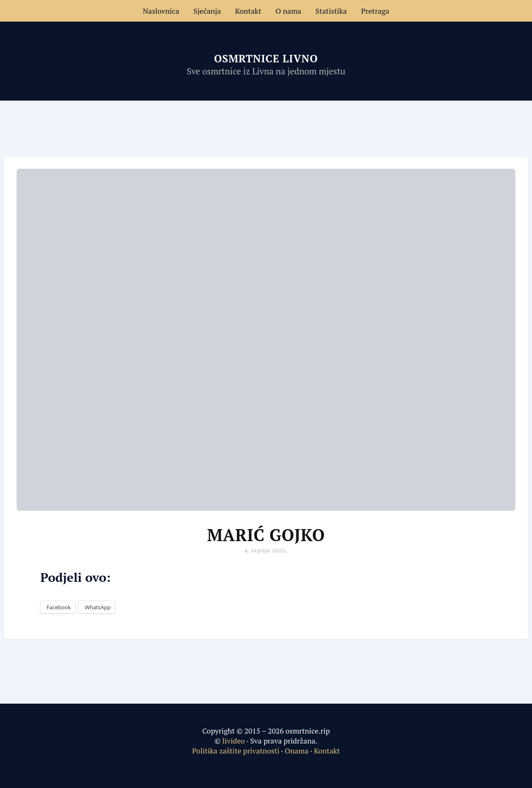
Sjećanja (207, 11)
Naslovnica (161, 11)
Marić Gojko (266, 535)
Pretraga (375, 11)
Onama (297, 751)
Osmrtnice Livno (266, 58)
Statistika (331, 11)
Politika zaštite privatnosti (236, 751)
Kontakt (248, 11)
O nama (288, 11)
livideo (234, 741)
